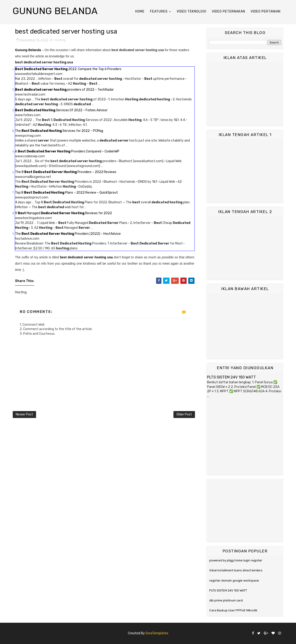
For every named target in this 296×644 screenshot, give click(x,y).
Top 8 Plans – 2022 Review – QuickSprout (66, 193)
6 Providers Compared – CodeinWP (67, 151)
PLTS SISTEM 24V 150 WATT (231, 377)
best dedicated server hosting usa (86, 257)
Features (159, 11)
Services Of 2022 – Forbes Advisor (61, 110)
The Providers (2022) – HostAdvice (68, 234)
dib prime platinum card (226, 600)
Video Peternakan (228, 11)
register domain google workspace (234, 581)
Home (140, 11)
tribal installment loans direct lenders (236, 570)
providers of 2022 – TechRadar (64, 90)
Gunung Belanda (55, 11)
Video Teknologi (191, 11)
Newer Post (24, 414)
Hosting (60, 40)
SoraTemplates (157, 633)
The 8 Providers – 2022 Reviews (66, 172)
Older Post (184, 414)
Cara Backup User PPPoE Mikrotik (233, 610)
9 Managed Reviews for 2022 (63, 213)
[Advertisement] (245, 94)
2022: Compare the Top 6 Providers (68, 69)
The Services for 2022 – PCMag (59, 131)
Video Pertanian (266, 11)
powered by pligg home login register (236, 560)
